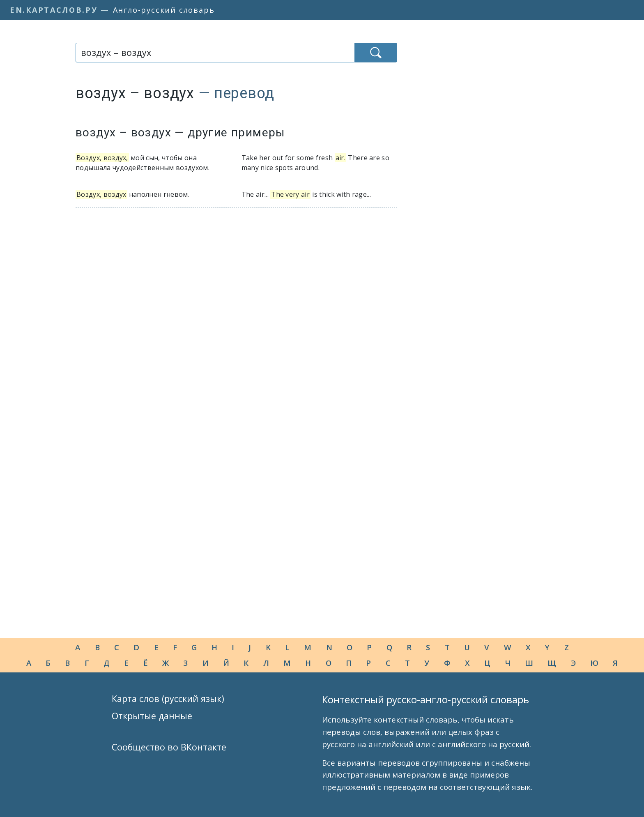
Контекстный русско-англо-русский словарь (425, 699)
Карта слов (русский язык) (168, 698)
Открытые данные (152, 716)
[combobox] (215, 53)
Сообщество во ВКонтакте (169, 747)
